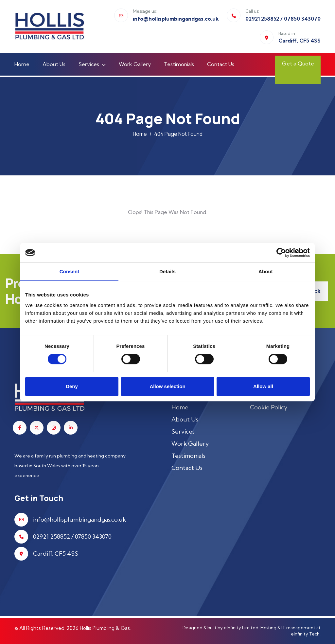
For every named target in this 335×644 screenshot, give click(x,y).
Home (22, 64)
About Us (54, 64)
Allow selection (167, 386)
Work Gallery (135, 64)
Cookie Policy (269, 407)
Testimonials (179, 64)
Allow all (263, 386)
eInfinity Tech (305, 634)
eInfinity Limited (241, 628)
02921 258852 (262, 19)
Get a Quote (289, 68)
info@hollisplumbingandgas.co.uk (176, 19)
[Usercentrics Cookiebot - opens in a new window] (281, 253)
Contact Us (221, 64)
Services (89, 64)
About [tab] (266, 271)
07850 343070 (302, 19)
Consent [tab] (70, 271)
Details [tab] (167, 271)
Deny (72, 386)
